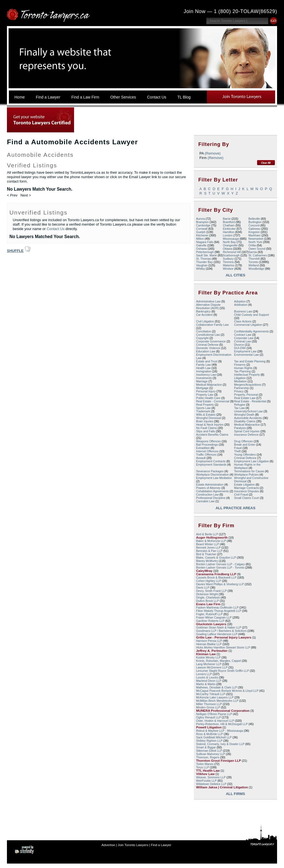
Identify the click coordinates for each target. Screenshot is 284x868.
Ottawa (227, 249)
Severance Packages (210, 471)
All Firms (235, 794)
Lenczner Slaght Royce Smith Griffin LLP (223, 671)
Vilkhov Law (205, 774)
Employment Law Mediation (214, 478)
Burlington (255, 222)
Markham (255, 235)
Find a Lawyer (161, 845)
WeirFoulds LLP (206, 781)
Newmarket (256, 239)
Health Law (203, 368)
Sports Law (203, 408)
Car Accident (204, 315)
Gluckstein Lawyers (211, 624)
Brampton (202, 222)
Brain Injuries (205, 421)
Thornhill (254, 259)
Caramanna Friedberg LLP (216, 574)
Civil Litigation (205, 321)
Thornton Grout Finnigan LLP (219, 761)
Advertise (108, 845)
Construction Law (207, 494)
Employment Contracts (211, 461)
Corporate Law (244, 338)
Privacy (239, 391)
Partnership (242, 388)
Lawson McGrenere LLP (212, 667)
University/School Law (248, 411)
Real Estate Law (245, 398)
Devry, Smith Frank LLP (211, 591)
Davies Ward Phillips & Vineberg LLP (220, 584)
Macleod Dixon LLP (209, 681)
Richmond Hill (232, 252)
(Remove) (213, 153)
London (228, 235)
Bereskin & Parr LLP (209, 551)
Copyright (202, 338)
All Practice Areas (235, 508)
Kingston (254, 232)
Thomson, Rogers (208, 757)
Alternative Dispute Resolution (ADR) (208, 306)
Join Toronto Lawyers (133, 845)
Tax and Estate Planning (250, 361)
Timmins (228, 262)
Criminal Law (243, 341)
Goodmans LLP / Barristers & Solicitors (221, 631)
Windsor (228, 269)
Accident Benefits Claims (212, 435)
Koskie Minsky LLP (208, 657)
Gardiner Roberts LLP (210, 621)
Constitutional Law (208, 335)
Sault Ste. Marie (206, 255)
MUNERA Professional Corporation (223, 711)
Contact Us (55, 229)
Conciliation (204, 331)
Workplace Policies (246, 475)
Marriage (202, 381)
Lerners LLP (204, 674)
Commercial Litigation (248, 325)
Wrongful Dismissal (209, 418)
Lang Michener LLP (209, 664)
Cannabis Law (205, 501)
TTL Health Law (208, 771)
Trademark (203, 411)
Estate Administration (210, 485)
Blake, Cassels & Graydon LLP (216, 557)
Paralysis (240, 428)
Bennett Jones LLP (208, 547)
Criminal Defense (207, 345)
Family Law (203, 365)
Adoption (240, 301)
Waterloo (229, 265)
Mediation (240, 381)
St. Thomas (204, 259)
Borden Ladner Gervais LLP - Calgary (220, 564)
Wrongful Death (244, 415)
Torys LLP (203, 767)
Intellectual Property (247, 375)
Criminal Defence (245, 458)
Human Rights (243, 368)
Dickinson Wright (207, 594)
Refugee (240, 405)
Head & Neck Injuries (210, 425)
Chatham (229, 225)
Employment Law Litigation (252, 461)
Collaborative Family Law (212, 325)
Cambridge (203, 225)
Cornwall (202, 229)
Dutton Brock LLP (207, 601)
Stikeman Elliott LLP (209, 751)
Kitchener (202, 235)
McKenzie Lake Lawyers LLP (215, 697)
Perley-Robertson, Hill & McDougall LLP (222, 724)
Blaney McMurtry (207, 561)
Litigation (240, 378)
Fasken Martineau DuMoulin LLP (217, 607)
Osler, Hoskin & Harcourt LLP (215, 721)
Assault (201, 458)
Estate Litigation (244, 485)
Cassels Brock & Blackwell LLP (216, 577)
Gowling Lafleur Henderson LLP (217, 634)
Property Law (205, 395)
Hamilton (229, 232)
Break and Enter (245, 445)
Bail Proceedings (207, 445)
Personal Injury (206, 391)
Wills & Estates (206, 415)
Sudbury (228, 259)
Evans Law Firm (208, 604)
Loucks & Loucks (207, 677)
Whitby (201, 269)
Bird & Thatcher (206, 554)
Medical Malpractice (209, 385)
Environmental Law (246, 355)
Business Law (243, 311)
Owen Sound (257, 249)
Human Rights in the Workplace (247, 466)
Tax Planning (242, 371)
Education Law (206, 351)
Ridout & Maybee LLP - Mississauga (220, 731)
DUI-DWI (240, 348)
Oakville (201, 245)
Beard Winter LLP (208, 544)
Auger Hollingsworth (212, 538)
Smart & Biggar (206, 747)
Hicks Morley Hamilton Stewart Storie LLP (223, 647)
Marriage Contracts (246, 488)
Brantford (229, 222)
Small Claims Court (247, 498)
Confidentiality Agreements (251, 331)
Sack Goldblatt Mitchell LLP (214, 737)
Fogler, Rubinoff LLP (209, 614)
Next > (26, 195)
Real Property (205, 405)
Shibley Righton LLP (209, 741)
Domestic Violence (208, 348)
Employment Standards (211, 465)
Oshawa (201, 249)
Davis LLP (203, 587)
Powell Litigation (209, 727)
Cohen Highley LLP (209, 581)
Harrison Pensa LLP (209, 641)
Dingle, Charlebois (208, 597)
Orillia (252, 245)
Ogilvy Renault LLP (209, 717)
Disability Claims (245, 421)
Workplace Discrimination (212, 475)
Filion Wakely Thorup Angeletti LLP (219, 611)
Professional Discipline (211, 498)
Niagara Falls (205, 242)
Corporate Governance (211, 341)
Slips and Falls (206, 431)
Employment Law (245, 351)
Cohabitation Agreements (212, 491)
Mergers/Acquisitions (248, 385)
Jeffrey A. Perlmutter (212, 651)
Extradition (203, 448)
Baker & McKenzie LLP (211, 541)
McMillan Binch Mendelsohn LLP (217, 701)
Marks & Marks (206, 684)
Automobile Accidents (248, 418)
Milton (200, 239)
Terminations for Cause (249, 471)
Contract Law (243, 335)
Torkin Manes (205, 764)
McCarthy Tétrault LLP (211, 694)
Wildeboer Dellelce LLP (211, 784)
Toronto (253, 262)
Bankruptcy (203, 311)
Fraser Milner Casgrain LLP (214, 617)
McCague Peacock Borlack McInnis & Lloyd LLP (227, 691)
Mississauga (231, 239)
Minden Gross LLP (208, 707)
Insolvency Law (206, 375)
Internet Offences (207, 451)
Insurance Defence (246, 435)
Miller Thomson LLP (209, 704)
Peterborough (205, 252)
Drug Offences (244, 441)
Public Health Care (208, 398)
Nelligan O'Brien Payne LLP (214, 714)
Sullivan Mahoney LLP (211, 754)
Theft (237, 451)
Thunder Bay (204, 262)
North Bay (229, 242)
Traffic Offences (206, 455)
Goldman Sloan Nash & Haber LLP (219, 627)
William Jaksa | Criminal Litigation (222, 787)
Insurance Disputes (247, 491)
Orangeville (230, 245)
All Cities (236, 275)
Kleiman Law (206, 654)
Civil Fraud (241, 494)
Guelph (201, 232)
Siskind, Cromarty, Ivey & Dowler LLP (220, 744)
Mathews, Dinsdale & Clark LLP (217, 687)
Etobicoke (229, 229)
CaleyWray (204, 571)
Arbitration (241, 305)
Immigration (204, 371)
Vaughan (202, 265)
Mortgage (202, 388)
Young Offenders (245, 455)
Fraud (238, 448)
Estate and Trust (207, 361)
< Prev (12, 195)
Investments (204, 378)
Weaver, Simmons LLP (211, 777)
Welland (254, 265)
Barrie (227, 219)
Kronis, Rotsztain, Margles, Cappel (219, 661)
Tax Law (239, 408)
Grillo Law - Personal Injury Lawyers (224, 637)
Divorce (239, 345)
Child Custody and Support (252, 315)
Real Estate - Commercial (213, 401)
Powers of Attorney (208, 488)
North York (255, 242)
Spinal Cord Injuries (247, 431)
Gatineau (254, 229)
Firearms (240, 365)
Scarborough (231, 255)
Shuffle (15, 251)
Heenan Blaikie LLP (209, 644)
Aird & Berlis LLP (207, 534)
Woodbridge (256, 269)
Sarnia (253, 252)
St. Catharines (258, 255)
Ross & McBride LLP (210, 734)
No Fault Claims (206, 428)
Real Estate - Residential (250, 401)
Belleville (254, 219)
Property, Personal (246, 395)
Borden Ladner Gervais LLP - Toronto (220, 567)
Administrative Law (208, 301)
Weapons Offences (208, 441)
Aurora (201, 219)
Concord (254, 225)
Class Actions (243, 321)
